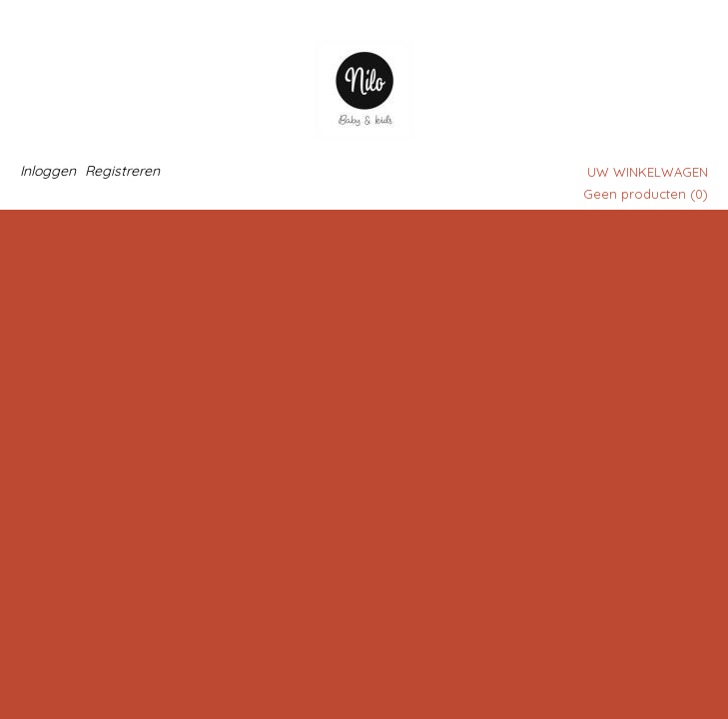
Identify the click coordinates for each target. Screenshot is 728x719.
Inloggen (48, 171)
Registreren (122, 171)
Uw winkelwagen (648, 172)
